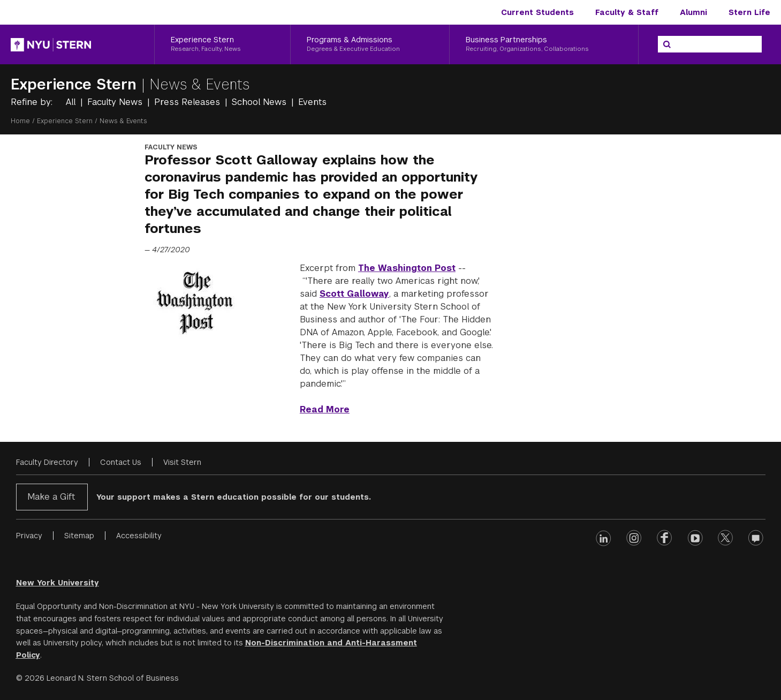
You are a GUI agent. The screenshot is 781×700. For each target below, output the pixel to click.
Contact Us (121, 462)
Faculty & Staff (627, 12)
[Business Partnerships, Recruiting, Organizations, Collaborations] (544, 44)
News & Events (200, 84)
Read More (325, 409)
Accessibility (139, 536)
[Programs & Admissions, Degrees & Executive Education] (370, 44)
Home (20, 121)
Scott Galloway (354, 294)
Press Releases (188, 102)
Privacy (29, 536)
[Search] (667, 44)
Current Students (537, 12)
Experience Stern (76, 84)
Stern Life (749, 12)
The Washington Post (407, 268)
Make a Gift (51, 497)
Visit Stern (182, 462)
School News (260, 102)
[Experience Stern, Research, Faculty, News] (222, 44)
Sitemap (79, 536)
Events (312, 102)
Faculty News (116, 102)
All (72, 102)
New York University (58, 583)
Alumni (693, 12)
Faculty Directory (47, 462)
